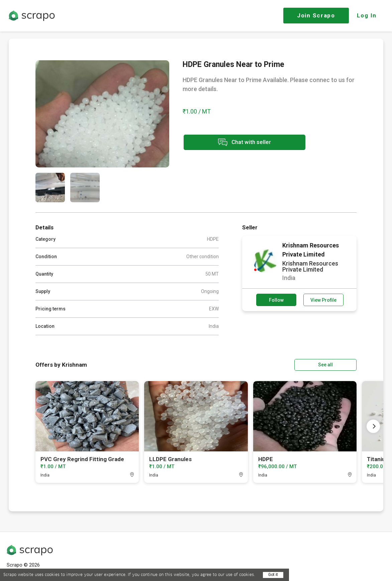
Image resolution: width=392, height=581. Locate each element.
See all (337, 365)
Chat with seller (242, 142)
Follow (276, 300)
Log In (367, 15)
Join (316, 15)
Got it (273, 575)
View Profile (323, 300)
